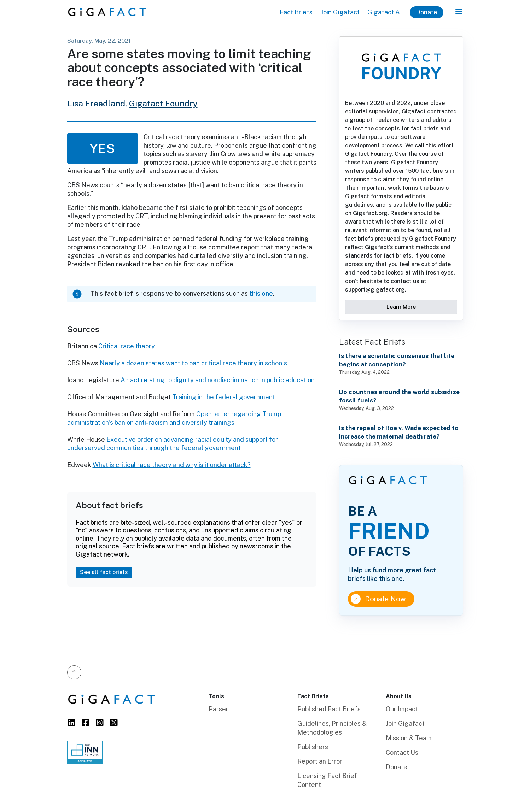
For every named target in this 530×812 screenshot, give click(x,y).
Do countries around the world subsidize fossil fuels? (399, 396)
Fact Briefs (296, 12)
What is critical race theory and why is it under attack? (172, 465)
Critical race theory (127, 346)
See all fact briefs (104, 572)
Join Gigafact (340, 12)
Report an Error (320, 761)
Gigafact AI (385, 12)
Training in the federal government (224, 397)
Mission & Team (409, 738)
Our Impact (402, 709)
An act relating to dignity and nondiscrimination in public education (218, 380)
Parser (219, 709)
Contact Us (402, 752)
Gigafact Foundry (163, 103)
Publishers (313, 747)
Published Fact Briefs (329, 709)
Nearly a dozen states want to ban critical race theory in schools (193, 363)
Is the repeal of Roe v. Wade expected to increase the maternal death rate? (399, 432)
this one (261, 293)
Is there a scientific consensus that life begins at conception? (397, 360)
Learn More (401, 307)
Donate (427, 12)
